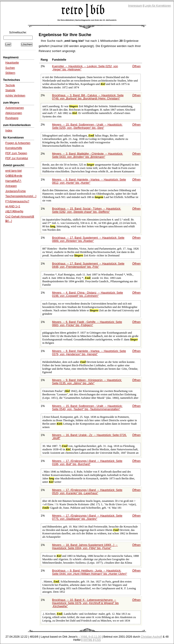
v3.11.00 (96, 637)
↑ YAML (83, 637)
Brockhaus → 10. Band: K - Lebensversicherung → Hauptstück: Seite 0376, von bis (85, 603)
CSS (98, 640)
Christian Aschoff (151, 637)
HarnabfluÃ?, (13, 181)
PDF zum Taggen (16, 153)
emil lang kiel (13, 171)
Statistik (10, 90)
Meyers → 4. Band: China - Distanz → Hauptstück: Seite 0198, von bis (88, 294)
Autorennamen (14, 108)
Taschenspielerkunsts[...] (21, 196)
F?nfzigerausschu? (17, 201)
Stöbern (10, 73)
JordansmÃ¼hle (15, 191)
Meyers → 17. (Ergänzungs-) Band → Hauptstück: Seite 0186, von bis (87, 463)
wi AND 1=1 (13, 206)
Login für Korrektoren (158, 6)
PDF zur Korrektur (17, 158)
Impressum (135, 6)
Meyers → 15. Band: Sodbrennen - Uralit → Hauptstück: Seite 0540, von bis (87, 408)
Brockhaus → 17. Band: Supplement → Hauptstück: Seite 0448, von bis (88, 265)
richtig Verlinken (15, 96)
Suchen (10, 68)
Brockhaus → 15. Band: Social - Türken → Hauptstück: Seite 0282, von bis (87, 210)
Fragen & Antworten (18, 143)
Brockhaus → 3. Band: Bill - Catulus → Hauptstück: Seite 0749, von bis (88, 97)
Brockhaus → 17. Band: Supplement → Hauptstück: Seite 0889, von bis (88, 239)
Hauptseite (12, 63)
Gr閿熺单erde (14, 176)
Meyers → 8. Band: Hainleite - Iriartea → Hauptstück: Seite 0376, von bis (89, 353)
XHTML (88, 640)
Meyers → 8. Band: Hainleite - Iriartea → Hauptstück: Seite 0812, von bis (89, 181)
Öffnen (137, 66)
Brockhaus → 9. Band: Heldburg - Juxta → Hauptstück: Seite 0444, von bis (90, 572)
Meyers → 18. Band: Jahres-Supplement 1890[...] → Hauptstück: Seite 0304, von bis (85, 547)
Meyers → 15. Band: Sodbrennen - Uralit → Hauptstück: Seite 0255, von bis (87, 126)
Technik (10, 85)
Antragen (11, 186)
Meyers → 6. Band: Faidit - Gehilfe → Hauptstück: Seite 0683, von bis (87, 324)
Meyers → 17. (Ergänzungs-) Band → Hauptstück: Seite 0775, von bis (87, 517)
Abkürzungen (14, 113)
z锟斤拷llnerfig (14, 211)
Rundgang (12, 118)
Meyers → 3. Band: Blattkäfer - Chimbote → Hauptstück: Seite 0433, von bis (88, 155)
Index (9, 131)
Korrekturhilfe (14, 148)
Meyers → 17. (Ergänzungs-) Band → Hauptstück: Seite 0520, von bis (87, 492)
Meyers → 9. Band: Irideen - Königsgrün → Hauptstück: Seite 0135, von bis (87, 382)
